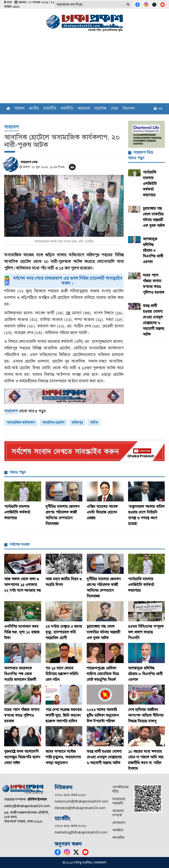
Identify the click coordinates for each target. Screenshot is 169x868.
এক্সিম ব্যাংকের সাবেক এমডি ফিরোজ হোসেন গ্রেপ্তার (102, 512)
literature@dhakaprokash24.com (80, 808)
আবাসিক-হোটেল (53, 422)
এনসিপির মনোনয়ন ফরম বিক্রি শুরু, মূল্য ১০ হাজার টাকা (22, 632)
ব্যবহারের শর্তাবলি (119, 801)
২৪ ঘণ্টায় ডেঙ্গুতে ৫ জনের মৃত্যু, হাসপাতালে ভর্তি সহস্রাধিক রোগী (64, 632)
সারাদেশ (84, 109)
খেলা (114, 109)
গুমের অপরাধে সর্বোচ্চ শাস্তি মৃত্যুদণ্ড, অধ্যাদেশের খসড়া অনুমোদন (63, 757)
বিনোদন (129, 109)
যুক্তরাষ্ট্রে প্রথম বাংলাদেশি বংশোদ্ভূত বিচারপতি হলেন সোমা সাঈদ (22, 757)
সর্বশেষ (20, 109)
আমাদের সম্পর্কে (118, 813)
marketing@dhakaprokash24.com (81, 832)
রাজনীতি (50, 109)
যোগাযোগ (119, 823)
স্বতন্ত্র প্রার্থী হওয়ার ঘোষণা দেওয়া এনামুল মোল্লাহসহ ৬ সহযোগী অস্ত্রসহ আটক (104, 757)
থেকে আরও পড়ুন (25, 411)
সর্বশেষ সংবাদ (20, 544)
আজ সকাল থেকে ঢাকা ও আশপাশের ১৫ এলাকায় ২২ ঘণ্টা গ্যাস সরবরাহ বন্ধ (22, 585)
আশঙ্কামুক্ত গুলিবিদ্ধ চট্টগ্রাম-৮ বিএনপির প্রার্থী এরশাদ (153, 250)
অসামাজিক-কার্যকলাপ (21, 422)
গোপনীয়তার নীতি (120, 789)
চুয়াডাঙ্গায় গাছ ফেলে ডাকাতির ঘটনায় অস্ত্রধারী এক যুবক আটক (103, 632)
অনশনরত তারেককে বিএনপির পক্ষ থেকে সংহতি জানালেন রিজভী (20, 674)
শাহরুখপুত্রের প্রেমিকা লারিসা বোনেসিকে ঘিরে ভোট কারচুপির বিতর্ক (103, 674)
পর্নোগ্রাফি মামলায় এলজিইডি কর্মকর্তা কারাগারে (150, 184)
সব (158, 109)
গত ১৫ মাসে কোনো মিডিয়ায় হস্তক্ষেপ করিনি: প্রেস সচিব (62, 674)
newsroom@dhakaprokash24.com (81, 801)
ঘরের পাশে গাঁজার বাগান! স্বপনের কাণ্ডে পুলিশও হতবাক (22, 715)
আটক (94, 422)
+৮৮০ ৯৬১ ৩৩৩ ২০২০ (71, 826)
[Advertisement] (84, 70)
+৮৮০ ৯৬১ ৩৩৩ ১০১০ (70, 795)
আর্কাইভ (118, 830)
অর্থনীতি (67, 109)
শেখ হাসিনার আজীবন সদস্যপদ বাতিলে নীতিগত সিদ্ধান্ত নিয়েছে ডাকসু (146, 715)
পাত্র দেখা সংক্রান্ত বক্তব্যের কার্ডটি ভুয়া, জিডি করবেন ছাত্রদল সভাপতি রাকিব (64, 715)
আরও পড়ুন (18, 472)
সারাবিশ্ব (100, 109)
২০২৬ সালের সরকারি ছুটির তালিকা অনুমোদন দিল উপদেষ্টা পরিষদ (103, 715)
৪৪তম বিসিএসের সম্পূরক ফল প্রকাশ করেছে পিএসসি (146, 632)
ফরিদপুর (77, 422)
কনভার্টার (118, 838)
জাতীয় (34, 109)
